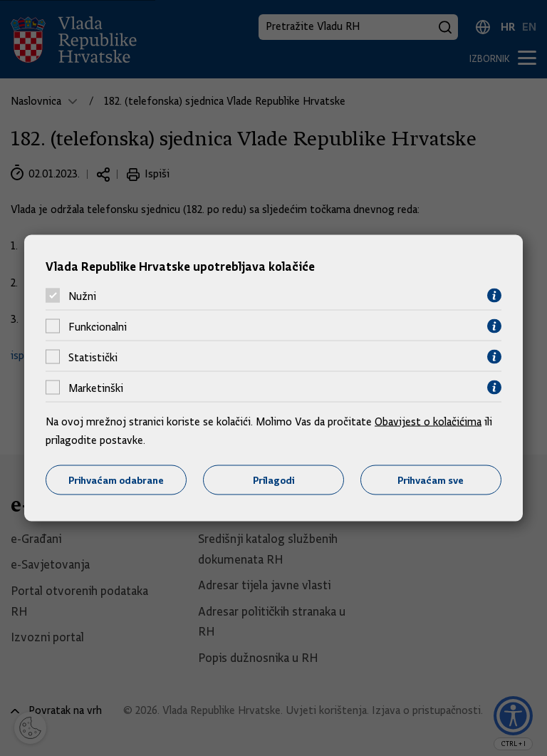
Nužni (82, 296)
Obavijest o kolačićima (428, 422)
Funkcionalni (98, 326)
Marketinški (96, 388)
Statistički (93, 357)
